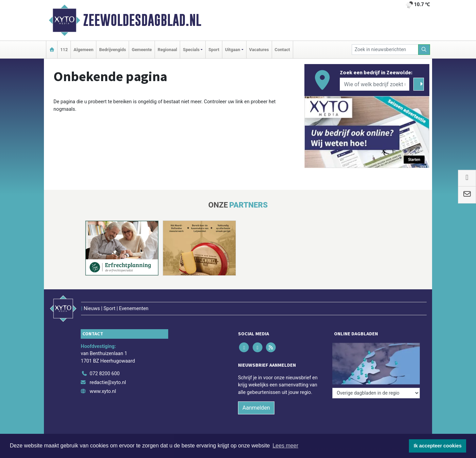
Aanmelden (256, 408)
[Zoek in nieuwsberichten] (385, 50)
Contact (282, 50)
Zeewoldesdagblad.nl (142, 20)
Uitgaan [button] (233, 50)
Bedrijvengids (113, 50)
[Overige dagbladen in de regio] (376, 393)
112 (64, 50)
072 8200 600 (105, 374)
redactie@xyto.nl (108, 383)
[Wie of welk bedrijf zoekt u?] (375, 84)
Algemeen (83, 50)
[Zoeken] (424, 50)
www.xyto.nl (103, 391)
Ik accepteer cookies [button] (438, 446)
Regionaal (167, 50)
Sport (214, 50)
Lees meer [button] (285, 446)
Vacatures (259, 50)
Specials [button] (191, 50)
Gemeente (142, 50)
